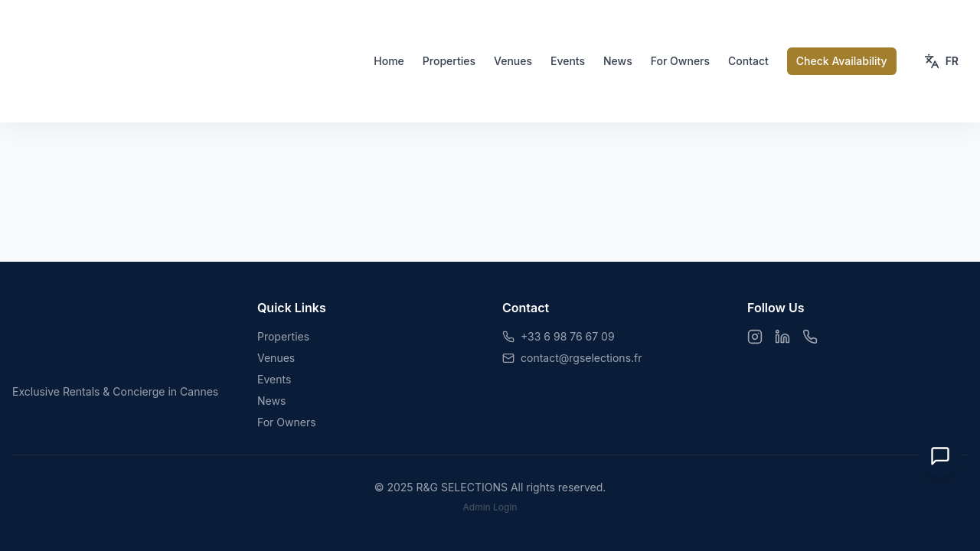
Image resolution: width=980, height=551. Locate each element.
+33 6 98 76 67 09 (568, 336)
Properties (449, 61)
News (618, 61)
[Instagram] (755, 337)
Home (389, 61)
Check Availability (842, 61)
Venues (513, 61)
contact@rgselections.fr (581, 358)
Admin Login (490, 507)
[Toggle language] (941, 61)
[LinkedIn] (782, 337)
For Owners (680, 61)
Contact (748, 61)
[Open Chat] (940, 456)
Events (568, 61)
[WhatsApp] (810, 337)
